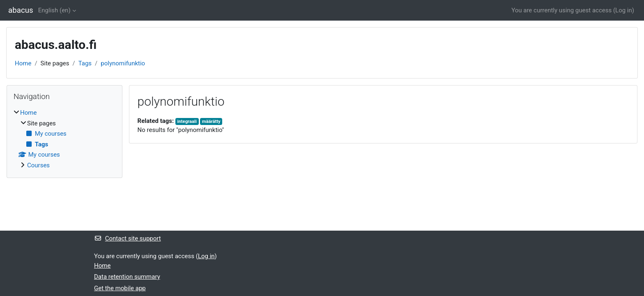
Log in (624, 10)
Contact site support (128, 238)
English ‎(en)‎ (54, 10)
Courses (38, 165)
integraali (187, 121)
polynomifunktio (123, 63)
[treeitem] (64, 139)
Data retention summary (127, 277)
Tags (85, 63)
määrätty (211, 121)
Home (23, 63)
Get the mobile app (120, 288)
